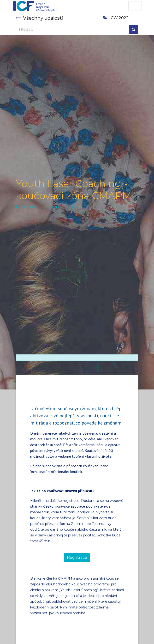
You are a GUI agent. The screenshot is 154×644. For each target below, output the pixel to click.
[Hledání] (133, 30)
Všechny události (40, 18)
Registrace (77, 557)
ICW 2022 (116, 18)
